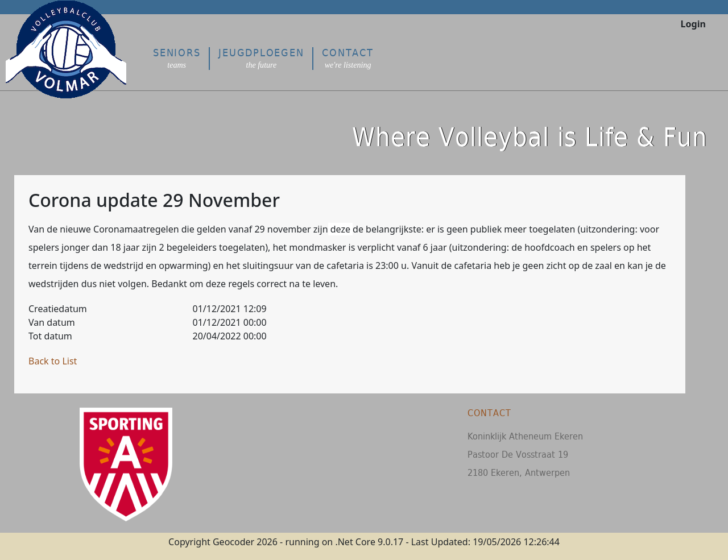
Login (693, 24)
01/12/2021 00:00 (230, 322)
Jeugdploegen (261, 58)
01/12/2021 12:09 (230, 309)
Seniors (177, 58)
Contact (348, 58)
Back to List (53, 361)
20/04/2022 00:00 (230, 336)
